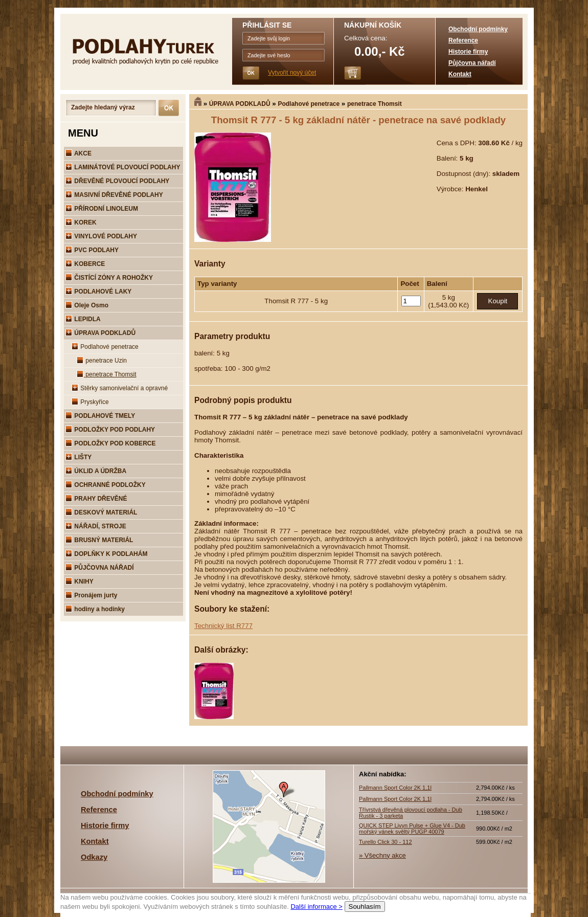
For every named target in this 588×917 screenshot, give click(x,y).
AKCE (78, 153)
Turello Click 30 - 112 (386, 842)
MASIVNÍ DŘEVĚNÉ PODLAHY (114, 195)
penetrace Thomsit (375, 104)
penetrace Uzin (102, 361)
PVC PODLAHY (92, 250)
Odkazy (94, 857)
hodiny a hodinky (95, 609)
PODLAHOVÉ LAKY (98, 292)
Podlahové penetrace (309, 104)
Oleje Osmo (87, 305)
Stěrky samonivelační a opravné (120, 388)
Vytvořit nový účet (292, 73)
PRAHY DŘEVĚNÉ (96, 499)
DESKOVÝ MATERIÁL (101, 512)
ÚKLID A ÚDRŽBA (96, 471)
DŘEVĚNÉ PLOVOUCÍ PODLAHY (117, 181)
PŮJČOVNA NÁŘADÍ (100, 568)
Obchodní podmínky (478, 29)
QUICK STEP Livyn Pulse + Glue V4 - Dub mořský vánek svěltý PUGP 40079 (412, 829)
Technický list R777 (223, 626)
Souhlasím (365, 907)
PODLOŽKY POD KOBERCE (110, 443)
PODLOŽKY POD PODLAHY (110, 430)
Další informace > (316, 907)
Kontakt (460, 74)
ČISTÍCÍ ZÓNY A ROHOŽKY (109, 278)
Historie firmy (468, 52)
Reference (463, 40)
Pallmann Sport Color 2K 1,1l (395, 788)
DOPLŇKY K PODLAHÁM (106, 554)
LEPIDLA (83, 319)
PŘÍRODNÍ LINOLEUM (102, 209)
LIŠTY (78, 457)
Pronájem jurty (91, 595)
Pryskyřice (90, 402)
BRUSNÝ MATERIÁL (99, 540)
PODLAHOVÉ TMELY (100, 416)
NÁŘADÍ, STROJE (96, 526)
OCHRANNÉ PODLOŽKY (106, 485)
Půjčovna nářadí (472, 63)
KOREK (81, 222)
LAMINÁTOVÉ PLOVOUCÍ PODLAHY (123, 167)
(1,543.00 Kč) (448, 305)
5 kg (449, 297)
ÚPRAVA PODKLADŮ (240, 104)
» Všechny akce (382, 855)
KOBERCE (85, 264)
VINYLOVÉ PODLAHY (101, 236)
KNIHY (80, 581)
